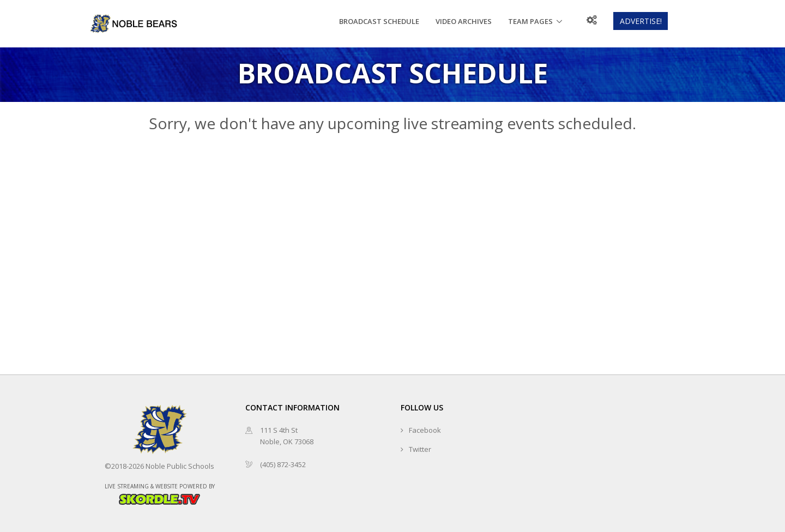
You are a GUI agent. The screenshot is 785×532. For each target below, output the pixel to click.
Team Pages (530, 21)
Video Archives (464, 21)
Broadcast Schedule (379, 21)
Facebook (425, 430)
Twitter (420, 449)
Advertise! (641, 21)
